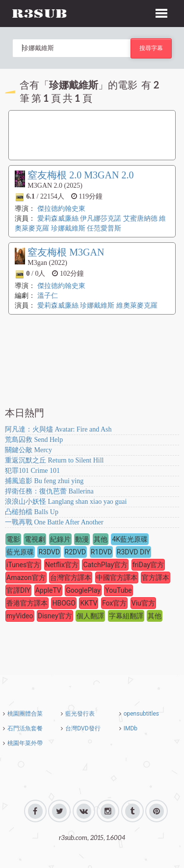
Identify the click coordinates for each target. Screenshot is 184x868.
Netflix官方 (62, 565)
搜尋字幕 (151, 48)
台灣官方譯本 (71, 578)
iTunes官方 (23, 565)
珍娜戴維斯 (68, 228)
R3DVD (49, 552)
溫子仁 (48, 296)
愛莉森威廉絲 (58, 218)
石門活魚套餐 (25, 728)
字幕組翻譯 (126, 616)
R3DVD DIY (133, 552)
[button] (161, 12)
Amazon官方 (26, 578)
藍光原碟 (20, 552)
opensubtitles (141, 714)
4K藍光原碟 (130, 539)
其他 (101, 539)
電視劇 (35, 539)
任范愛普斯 (104, 228)
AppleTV (48, 590)
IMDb (131, 728)
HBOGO (64, 603)
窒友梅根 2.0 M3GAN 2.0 (80, 175)
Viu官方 (143, 603)
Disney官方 (55, 616)
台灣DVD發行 (83, 728)
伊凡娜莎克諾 (101, 218)
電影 (13, 539)
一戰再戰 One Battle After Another (54, 522)
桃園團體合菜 (25, 714)
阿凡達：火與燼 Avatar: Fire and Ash (58, 429)
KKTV (89, 603)
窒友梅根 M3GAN (66, 252)
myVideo (20, 616)
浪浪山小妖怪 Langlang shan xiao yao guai (66, 502)
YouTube (118, 590)
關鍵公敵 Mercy (28, 450)
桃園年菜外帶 (25, 743)
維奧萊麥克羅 (137, 305)
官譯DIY (18, 590)
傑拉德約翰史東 (61, 209)
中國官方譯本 (117, 578)
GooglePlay (83, 590)
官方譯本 (156, 578)
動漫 (82, 539)
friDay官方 (148, 565)
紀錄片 (60, 539)
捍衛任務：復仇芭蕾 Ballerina (49, 491)
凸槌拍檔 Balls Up (32, 512)
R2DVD (76, 552)
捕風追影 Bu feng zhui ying (44, 481)
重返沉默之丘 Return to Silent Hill (54, 460)
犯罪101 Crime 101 (32, 471)
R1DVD (102, 552)
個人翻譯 (90, 616)
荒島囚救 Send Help (34, 440)
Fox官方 (114, 603)
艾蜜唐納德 (140, 218)
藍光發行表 (80, 714)
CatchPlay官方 (105, 565)
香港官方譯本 (27, 603)
